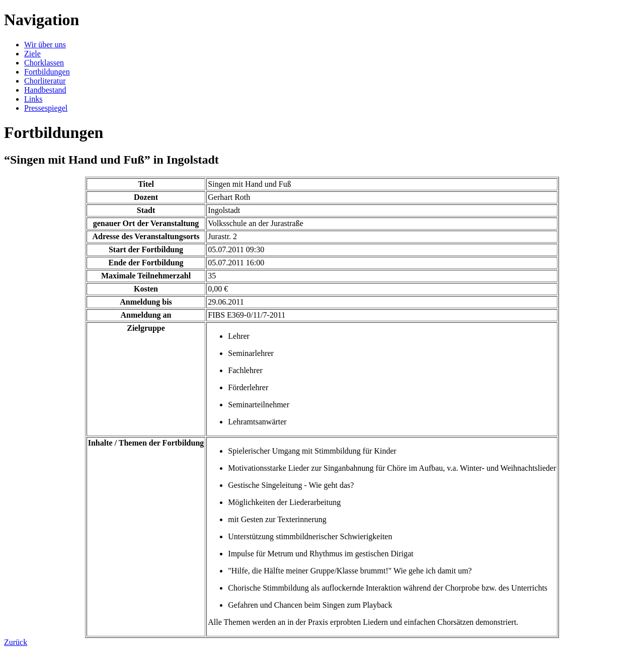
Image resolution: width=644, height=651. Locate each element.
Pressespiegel (46, 108)
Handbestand (45, 90)
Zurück (16, 642)
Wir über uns (45, 45)
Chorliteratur (45, 81)
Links (33, 99)
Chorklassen (44, 63)
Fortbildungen (47, 72)
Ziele (32, 54)
